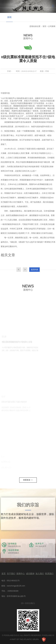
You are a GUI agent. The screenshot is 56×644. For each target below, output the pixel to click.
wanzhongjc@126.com (16, 586)
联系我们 (49, 574)
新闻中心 (21, 574)
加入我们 (40, 574)
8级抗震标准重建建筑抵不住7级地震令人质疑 (11, 342)
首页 (44, 26)
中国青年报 (5, 93)
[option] (9, 17)
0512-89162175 (13, 581)
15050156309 (13, 591)
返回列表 (34, 270)
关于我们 (11, 574)
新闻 (9, 17)
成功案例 (30, 574)
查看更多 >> (28, 480)
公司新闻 (52, 26)
